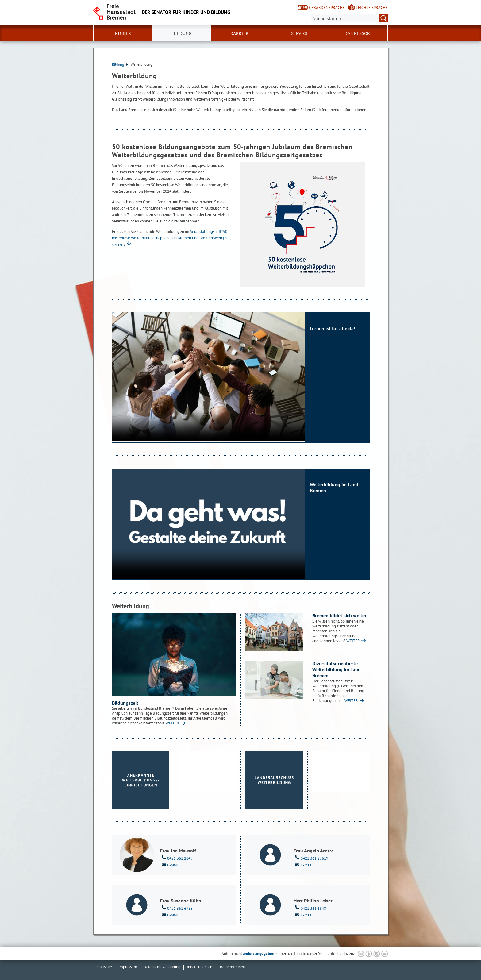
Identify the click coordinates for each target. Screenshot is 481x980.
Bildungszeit (125, 703)
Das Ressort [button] (358, 33)
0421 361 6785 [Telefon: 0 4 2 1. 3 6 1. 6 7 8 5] (176, 908)
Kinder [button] (123, 33)
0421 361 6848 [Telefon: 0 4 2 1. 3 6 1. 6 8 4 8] (310, 908)
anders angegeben (259, 953)
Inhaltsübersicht (200, 967)
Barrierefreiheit (233, 967)
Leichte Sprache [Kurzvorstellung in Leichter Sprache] (372, 8)
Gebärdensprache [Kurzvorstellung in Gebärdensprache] (327, 8)
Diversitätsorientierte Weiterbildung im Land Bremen (337, 669)
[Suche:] (349, 18)
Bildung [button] (182, 33)
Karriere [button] (241, 33)
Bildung (120, 64)
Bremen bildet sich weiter (339, 615)
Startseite (104, 967)
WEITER (172, 723)
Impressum (128, 967)
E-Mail (169, 865)
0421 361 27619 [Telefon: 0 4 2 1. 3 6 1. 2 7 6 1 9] (311, 858)
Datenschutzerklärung (162, 967)
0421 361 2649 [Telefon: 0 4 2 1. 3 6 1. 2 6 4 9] (176, 858)
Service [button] (300, 33)
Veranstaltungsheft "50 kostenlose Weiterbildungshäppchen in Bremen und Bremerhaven (171, 238)
